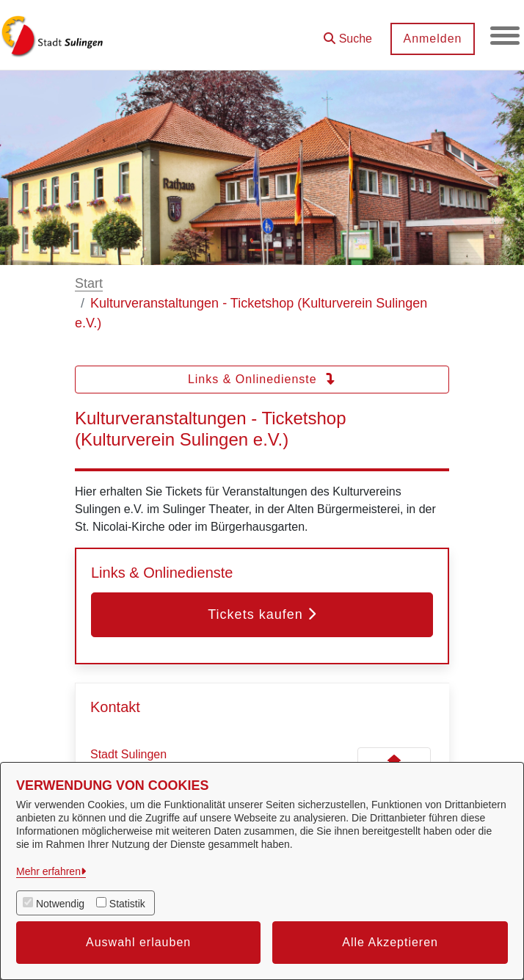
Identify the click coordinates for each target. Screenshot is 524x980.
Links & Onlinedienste (262, 379)
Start (89, 283)
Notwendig (60, 904)
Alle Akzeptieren (390, 942)
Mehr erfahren (48, 871)
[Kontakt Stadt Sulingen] (394, 761)
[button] (348, 33)
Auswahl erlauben (138, 942)
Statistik (127, 904)
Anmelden (432, 39)
